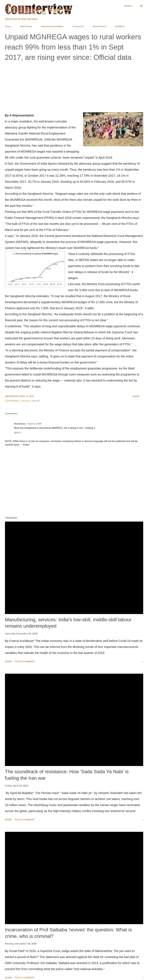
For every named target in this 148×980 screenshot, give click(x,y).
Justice (26, 401)
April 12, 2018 (35, 424)
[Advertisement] (74, 86)
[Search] (128, 6)
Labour (35, 401)
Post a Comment (25, 661)
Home (8, 26)
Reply (17, 433)
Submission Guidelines (52, 26)
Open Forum (26, 26)
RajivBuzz (120, 26)
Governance (13, 401)
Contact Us (78, 26)
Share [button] (136, 396)
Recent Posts (100, 26)
